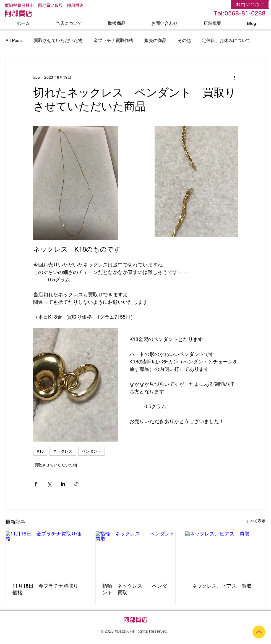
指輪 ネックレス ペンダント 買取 (135, 589)
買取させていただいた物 (58, 40)
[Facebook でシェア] (36, 484)
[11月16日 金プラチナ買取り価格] (46, 554)
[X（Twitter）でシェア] (49, 484)
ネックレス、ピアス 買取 (222, 586)
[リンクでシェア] (76, 484)
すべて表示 (256, 521)
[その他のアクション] (234, 77)
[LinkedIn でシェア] (63, 484)
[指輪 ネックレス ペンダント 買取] (136, 554)
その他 (184, 40)
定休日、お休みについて (226, 40)
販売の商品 (155, 40)
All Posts (14, 40)
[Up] (259, 632)
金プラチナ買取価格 (113, 40)
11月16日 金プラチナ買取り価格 (45, 589)
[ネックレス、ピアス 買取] (225, 554)
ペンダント (92, 451)
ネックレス (63, 451)
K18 (40, 451)
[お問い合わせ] (250, 5)
